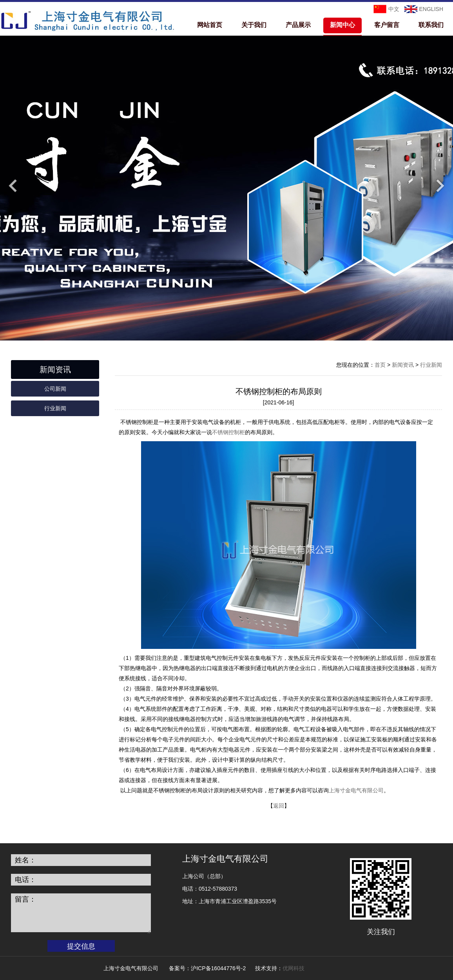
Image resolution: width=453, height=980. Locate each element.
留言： (25, 899)
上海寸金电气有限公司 (356, 790)
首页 (380, 365)
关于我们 (254, 25)
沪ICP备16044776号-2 (218, 968)
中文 (394, 9)
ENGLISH (431, 9)
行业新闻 (55, 408)
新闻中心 (342, 25)
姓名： (25, 860)
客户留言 (387, 25)
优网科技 (294, 968)
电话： (25, 880)
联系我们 (431, 25)
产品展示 (298, 25)
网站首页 (210, 25)
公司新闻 (55, 389)
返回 (279, 806)
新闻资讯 (403, 365)
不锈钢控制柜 (228, 432)
